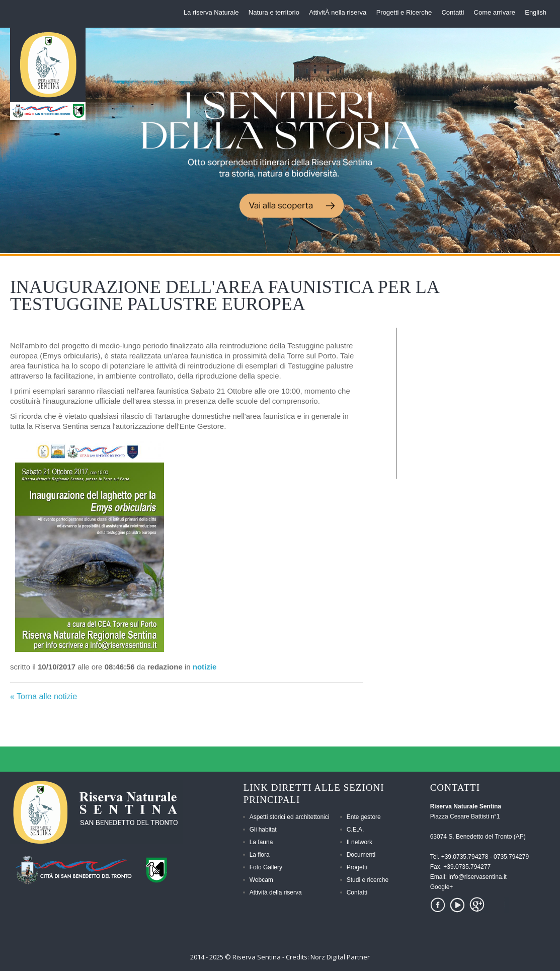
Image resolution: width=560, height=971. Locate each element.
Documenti (361, 855)
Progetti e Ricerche (404, 12)
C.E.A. (355, 830)
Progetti (357, 867)
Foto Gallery (266, 867)
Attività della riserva (276, 892)
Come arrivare (495, 12)
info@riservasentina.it (477, 877)
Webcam (261, 880)
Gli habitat (263, 830)
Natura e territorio (274, 12)
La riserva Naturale (211, 12)
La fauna (261, 842)
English (536, 12)
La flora (260, 855)
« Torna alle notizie (44, 696)
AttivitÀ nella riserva (338, 12)
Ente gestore (364, 817)
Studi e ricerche (368, 880)
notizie (205, 667)
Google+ (442, 887)
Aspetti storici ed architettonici (290, 817)
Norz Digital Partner (340, 957)
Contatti (453, 12)
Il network (359, 842)
